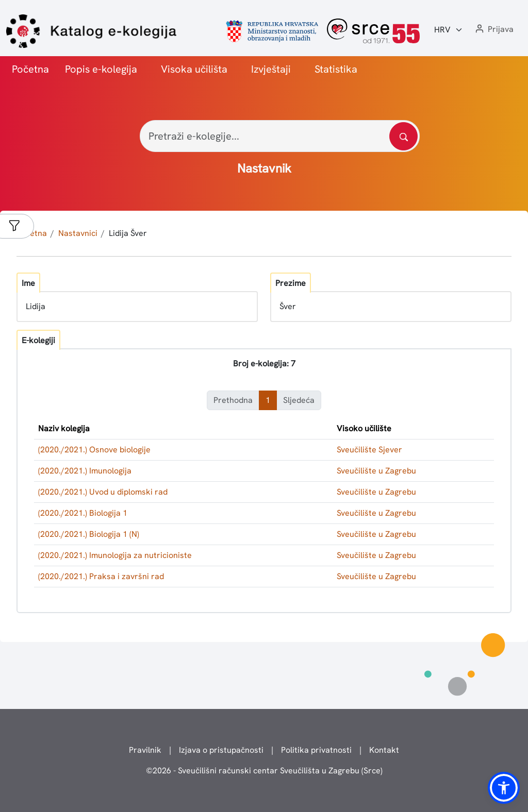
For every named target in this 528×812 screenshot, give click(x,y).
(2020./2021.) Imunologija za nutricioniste (115, 555)
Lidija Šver (128, 233)
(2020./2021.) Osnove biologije (94, 450)
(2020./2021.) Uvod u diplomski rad (103, 492)
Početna (30, 69)
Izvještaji (271, 69)
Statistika (336, 69)
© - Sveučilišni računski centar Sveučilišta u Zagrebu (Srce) (264, 771)
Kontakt (384, 750)
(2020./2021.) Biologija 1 (83, 513)
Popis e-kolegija (101, 69)
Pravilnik (145, 750)
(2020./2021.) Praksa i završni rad (101, 576)
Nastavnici (78, 233)
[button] (493, 30)
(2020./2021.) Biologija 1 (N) (89, 534)
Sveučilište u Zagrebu (376, 471)
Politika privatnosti (316, 750)
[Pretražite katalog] (403, 136)
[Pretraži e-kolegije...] (280, 136)
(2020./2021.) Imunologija (85, 471)
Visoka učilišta (194, 69)
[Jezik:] (449, 30)
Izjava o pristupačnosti (221, 750)
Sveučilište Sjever (369, 450)
